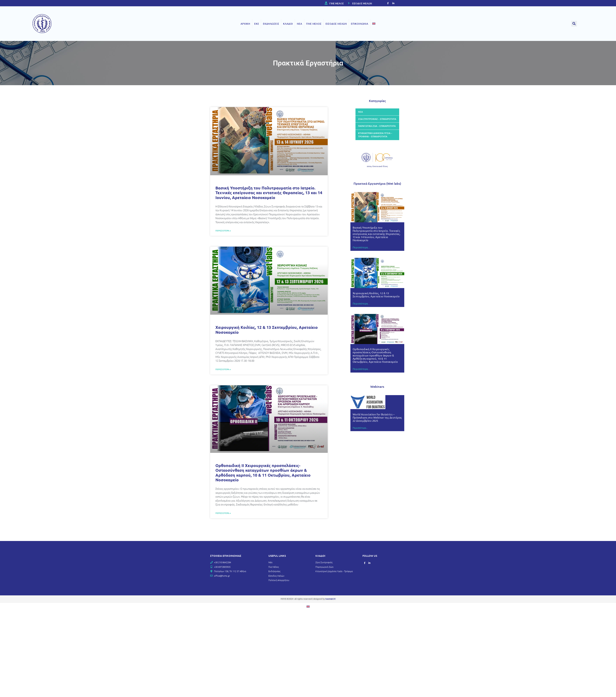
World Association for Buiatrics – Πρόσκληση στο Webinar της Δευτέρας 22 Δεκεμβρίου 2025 (377, 417)
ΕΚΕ (257, 24)
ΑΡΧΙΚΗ (245, 24)
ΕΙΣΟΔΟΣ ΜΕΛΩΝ (362, 3)
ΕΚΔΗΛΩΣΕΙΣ (271, 24)
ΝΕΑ (299, 24)
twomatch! (330, 599)
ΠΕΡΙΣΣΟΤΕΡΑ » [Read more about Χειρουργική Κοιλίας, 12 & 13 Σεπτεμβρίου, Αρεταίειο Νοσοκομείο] (223, 369)
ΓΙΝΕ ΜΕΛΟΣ (337, 3)
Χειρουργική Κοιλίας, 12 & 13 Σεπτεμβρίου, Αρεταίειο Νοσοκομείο (267, 330)
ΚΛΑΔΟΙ (288, 24)
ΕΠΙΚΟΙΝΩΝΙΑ (360, 24)
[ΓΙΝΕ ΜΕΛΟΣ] (326, 3)
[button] (574, 24)
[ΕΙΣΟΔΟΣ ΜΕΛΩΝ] (349, 3)
